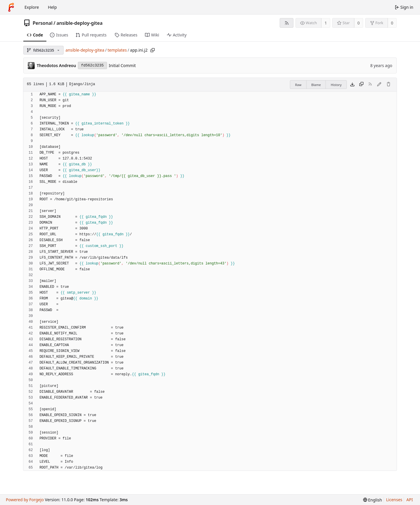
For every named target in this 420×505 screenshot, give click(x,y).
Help (52, 7)
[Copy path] (153, 50)
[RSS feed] (287, 23)
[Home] (11, 7)
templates (117, 50)
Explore (32, 7)
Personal (43, 23)
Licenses (394, 500)
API (409, 500)
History (336, 85)
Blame (316, 85)
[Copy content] (361, 85)
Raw (298, 85)
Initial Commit (122, 65)
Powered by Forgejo (25, 500)
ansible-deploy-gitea (79, 23)
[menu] (373, 500)
